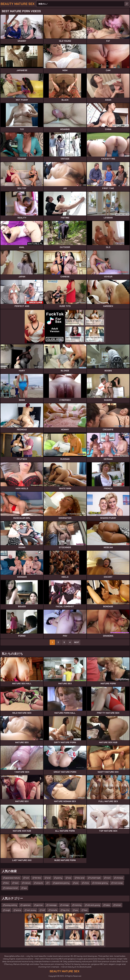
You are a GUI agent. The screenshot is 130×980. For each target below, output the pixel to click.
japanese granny (62, 883)
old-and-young (93, 905)
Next (77, 642)
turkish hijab (95, 878)
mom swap (118, 883)
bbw (7, 883)
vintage (66, 905)
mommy (78, 905)
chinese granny (101, 883)
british (118, 905)
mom (108, 878)
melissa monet (12, 888)
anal (49, 878)
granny (59, 878)
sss (70, 878)
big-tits (66, 910)
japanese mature (12, 878)
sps (25, 888)
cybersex (27, 905)
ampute (40, 883)
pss (77, 883)
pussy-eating (11, 905)
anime (18, 910)
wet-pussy (31, 910)
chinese (120, 878)
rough (8, 910)
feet (86, 910)
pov (77, 910)
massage (53, 905)
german (40, 905)
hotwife (54, 910)
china (86, 883)
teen (16, 883)
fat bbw (38, 878)
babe (108, 905)
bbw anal (81, 878)
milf (43, 910)
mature (27, 883)
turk (27, 878)
